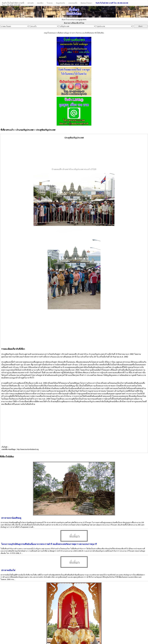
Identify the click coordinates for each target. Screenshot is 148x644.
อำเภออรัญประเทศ (25, 130)
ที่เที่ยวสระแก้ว (7, 130)
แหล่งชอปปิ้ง (73, 3)
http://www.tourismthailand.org (28, 449)
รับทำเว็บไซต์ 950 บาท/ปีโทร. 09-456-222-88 (13, 4)
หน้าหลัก (31, 3)
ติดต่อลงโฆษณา (86, 3)
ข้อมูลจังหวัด (60, 3)
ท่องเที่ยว (40, 3)
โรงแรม (50, 3)
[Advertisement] (74, 154)
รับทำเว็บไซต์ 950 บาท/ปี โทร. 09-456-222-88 (112, 3)
